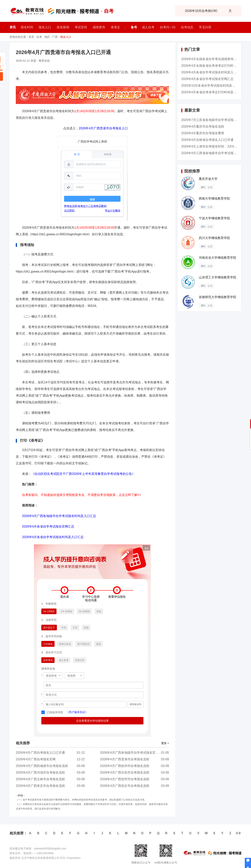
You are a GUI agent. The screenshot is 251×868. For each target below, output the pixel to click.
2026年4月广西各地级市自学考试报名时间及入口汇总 (59, 516)
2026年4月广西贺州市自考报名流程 (125, 779)
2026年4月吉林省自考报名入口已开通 (207, 140)
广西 (55, 37)
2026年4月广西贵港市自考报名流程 (125, 759)
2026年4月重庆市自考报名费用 (203, 133)
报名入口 (66, 37)
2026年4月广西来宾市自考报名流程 (40, 786)
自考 (39, 37)
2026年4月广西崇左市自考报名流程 (125, 786)
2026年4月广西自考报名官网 (36, 759)
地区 (47, 37)
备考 (134, 27)
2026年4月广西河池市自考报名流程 (40, 772)
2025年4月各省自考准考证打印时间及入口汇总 (214, 92)
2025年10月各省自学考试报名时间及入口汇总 (213, 86)
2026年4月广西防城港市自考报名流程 (42, 766)
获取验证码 (135, 704)
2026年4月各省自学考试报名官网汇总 (48, 526)
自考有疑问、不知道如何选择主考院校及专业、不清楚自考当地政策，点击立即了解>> (82, 495)
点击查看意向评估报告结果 (92, 721)
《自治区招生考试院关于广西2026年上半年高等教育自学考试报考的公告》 (83, 474)
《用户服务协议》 (77, 712)
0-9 (238, 833)
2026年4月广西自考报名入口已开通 (40, 753)
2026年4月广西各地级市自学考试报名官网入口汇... (135, 753)
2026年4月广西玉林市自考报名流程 (40, 779)
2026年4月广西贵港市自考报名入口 (103, 128)
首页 (31, 37)
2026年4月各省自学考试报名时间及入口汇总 (53, 537)
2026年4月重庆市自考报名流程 (203, 127)
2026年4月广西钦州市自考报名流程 (125, 766)
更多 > (165, 743)
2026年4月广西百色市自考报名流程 (125, 772)
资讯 (13, 27)
